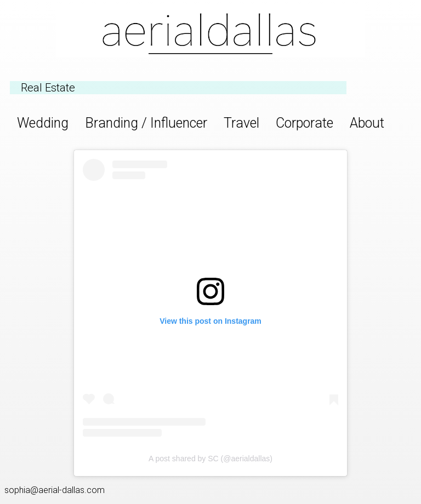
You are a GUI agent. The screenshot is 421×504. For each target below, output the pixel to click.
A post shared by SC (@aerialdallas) (210, 459)
